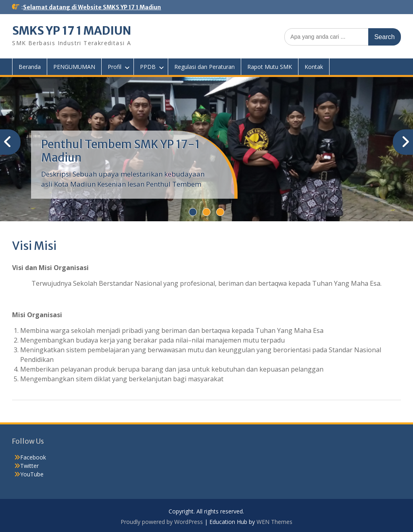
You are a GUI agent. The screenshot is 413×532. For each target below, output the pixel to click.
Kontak (314, 67)
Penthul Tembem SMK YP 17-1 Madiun (120, 151)
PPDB (148, 67)
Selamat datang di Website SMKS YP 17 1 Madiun (92, 7)
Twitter (29, 466)
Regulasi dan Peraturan (204, 67)
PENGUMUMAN (74, 67)
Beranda (30, 67)
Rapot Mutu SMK (270, 67)
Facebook (33, 457)
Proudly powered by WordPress (162, 522)
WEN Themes (274, 522)
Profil (115, 67)
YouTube (32, 474)
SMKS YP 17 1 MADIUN (72, 31)
